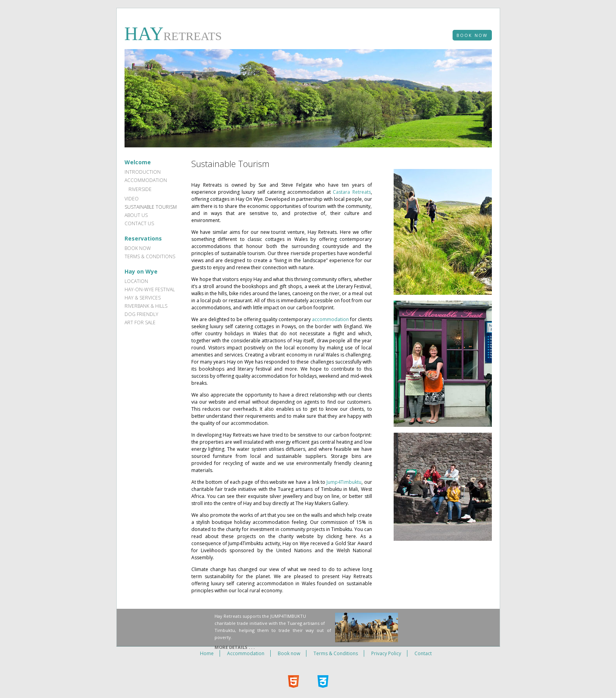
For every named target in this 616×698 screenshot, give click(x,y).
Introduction (143, 172)
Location (136, 281)
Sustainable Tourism (151, 207)
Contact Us (139, 223)
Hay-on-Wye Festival (150, 289)
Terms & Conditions (150, 256)
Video (132, 199)
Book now (138, 248)
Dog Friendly (141, 314)
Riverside (140, 189)
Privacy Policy (386, 653)
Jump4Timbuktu (344, 482)
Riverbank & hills (146, 306)
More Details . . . (235, 647)
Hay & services (143, 298)
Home (207, 653)
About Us (136, 215)
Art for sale (140, 322)
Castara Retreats (352, 192)
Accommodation (146, 180)
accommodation (330, 319)
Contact (423, 653)
